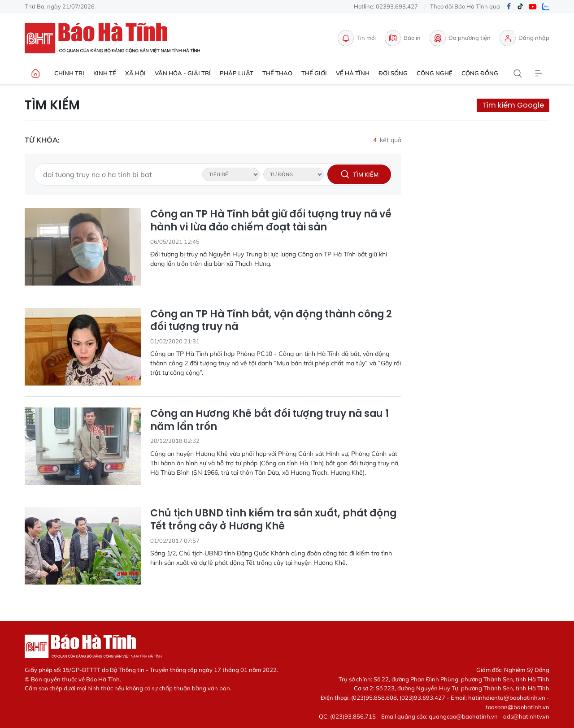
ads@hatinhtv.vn (526, 716)
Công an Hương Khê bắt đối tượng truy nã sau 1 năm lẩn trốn (270, 420)
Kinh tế (105, 73)
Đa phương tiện (460, 38)
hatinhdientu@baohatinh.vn (507, 698)
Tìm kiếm (52, 105)
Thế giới (314, 73)
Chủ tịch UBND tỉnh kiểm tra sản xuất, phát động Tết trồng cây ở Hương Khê (273, 520)
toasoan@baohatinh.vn (517, 707)
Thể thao (277, 73)
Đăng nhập (524, 38)
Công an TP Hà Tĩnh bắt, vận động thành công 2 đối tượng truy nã (271, 321)
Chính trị (69, 73)
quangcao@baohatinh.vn (463, 716)
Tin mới (357, 38)
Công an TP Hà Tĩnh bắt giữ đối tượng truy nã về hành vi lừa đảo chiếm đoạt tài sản (271, 221)
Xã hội (135, 73)
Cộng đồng (480, 73)
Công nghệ (435, 73)
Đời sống (393, 73)
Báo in (403, 38)
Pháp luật (237, 73)
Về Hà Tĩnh (353, 73)
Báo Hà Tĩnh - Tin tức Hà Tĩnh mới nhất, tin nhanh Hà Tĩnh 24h (117, 38)
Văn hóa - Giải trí (183, 73)
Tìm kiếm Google (513, 105)
